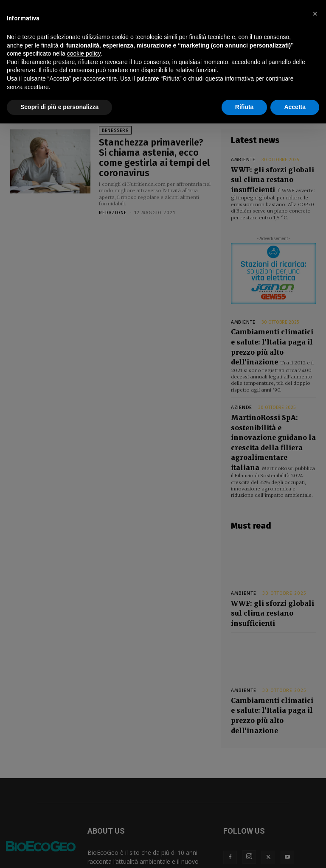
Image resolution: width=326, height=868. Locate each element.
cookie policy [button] (84, 53)
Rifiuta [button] (244, 107)
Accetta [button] (295, 107)
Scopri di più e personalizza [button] (59, 107)
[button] (315, 14)
